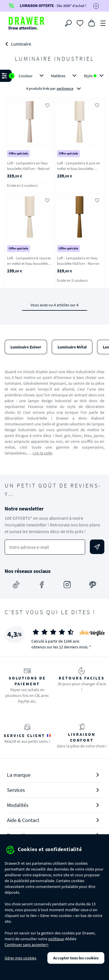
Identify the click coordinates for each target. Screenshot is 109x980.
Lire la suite (42, 453)
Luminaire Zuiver (26, 347)
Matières (65, 76)
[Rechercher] (68, 23)
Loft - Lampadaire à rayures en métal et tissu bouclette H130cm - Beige (29, 263)
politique (56, 939)
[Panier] (92, 23)
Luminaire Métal (72, 347)
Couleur (32, 76)
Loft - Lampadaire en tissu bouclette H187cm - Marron (78, 261)
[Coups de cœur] (80, 23)
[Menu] (103, 23)
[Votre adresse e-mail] (45, 547)
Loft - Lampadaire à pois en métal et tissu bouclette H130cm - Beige (78, 168)
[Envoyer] (97, 547)
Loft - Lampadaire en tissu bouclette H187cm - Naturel (28, 166)
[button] (54, 82)
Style (95, 76)
